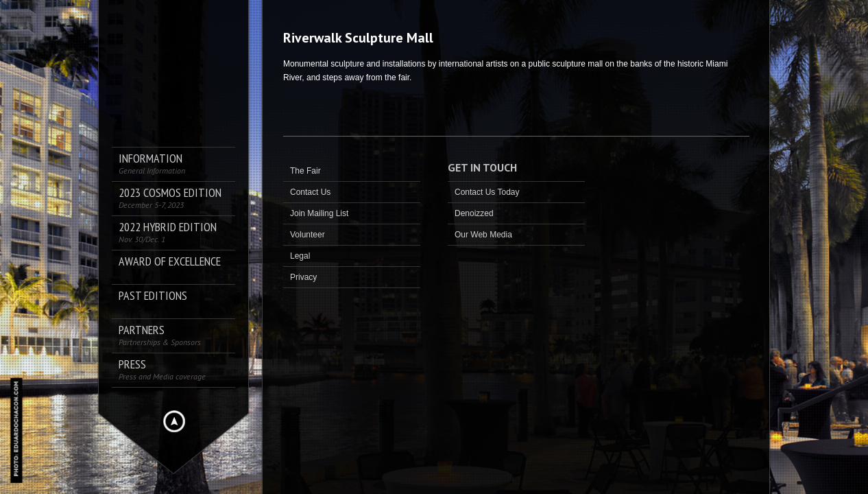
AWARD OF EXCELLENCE (170, 262)
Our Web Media (483, 235)
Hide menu (174, 421)
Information (152, 164)
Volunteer (308, 235)
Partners (160, 335)
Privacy (303, 277)
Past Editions (153, 296)
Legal (300, 256)
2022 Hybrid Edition (168, 232)
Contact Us (310, 192)
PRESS (162, 369)
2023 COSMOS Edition (170, 198)
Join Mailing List (319, 213)
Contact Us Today (487, 192)
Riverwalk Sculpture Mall (358, 38)
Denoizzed (474, 213)
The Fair (305, 171)
